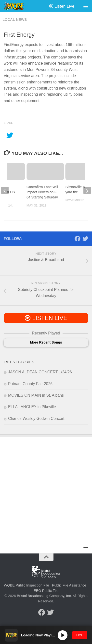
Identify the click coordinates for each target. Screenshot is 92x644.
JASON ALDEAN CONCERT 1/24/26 (40, 372)
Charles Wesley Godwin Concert (36, 419)
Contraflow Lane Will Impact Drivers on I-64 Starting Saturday (42, 192)
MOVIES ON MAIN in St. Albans (36, 395)
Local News (15, 20)
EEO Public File (46, 591)
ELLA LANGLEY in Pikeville (32, 407)
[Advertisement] (46, 485)
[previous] (5, 190)
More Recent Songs (46, 342)
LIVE (80, 635)
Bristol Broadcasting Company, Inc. (44, 596)
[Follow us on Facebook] (78, 239)
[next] (87, 190)
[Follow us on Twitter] (85, 239)
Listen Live (62, 6)
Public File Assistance (69, 585)
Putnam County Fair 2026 (30, 384)
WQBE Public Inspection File (26, 585)
